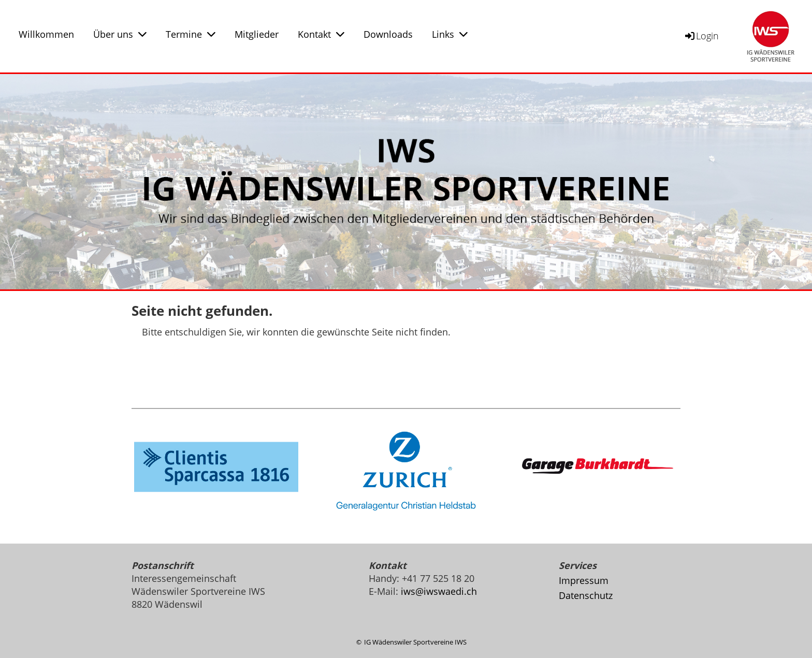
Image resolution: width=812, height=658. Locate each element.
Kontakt (321, 34)
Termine (191, 34)
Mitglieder (257, 34)
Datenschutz (586, 595)
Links (450, 34)
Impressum (584, 580)
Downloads (388, 34)
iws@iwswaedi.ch (439, 591)
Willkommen (46, 34)
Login (701, 36)
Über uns (120, 34)
